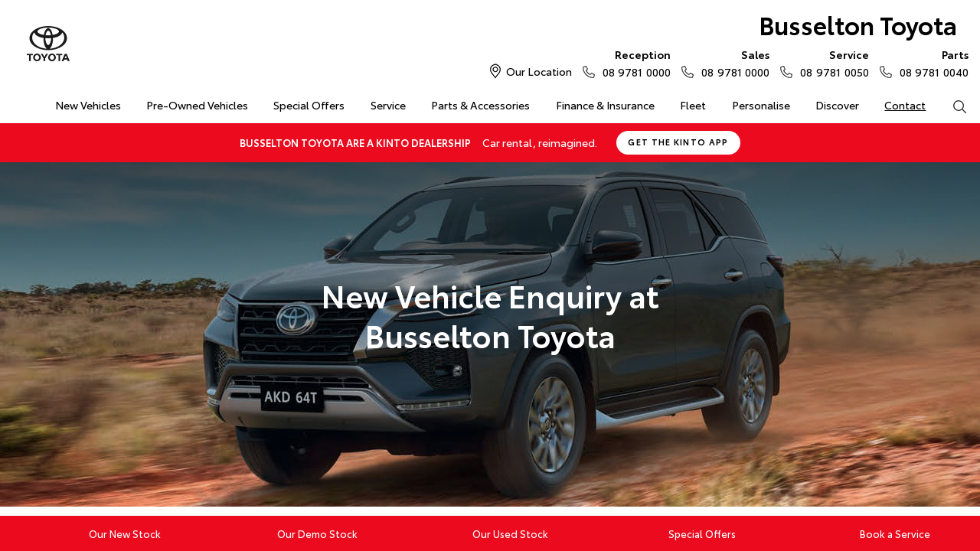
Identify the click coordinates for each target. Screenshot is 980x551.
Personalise (761, 105)
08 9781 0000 (633, 63)
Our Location (539, 71)
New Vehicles (88, 105)
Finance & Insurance (605, 105)
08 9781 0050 (831, 63)
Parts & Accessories (480, 105)
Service (388, 105)
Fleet (693, 105)
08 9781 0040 (931, 63)
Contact (905, 105)
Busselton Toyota (858, 24)
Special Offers (309, 105)
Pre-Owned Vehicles (197, 105)
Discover (837, 105)
